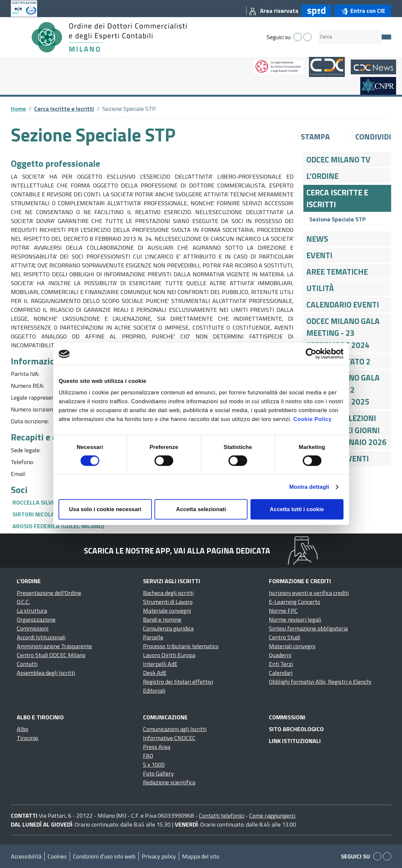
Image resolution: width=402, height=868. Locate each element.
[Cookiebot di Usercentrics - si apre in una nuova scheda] (315, 354)
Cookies (57, 856)
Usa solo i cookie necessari (105, 509)
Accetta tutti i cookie (297, 509)
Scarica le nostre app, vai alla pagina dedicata (177, 551)
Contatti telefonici (222, 816)
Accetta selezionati (201, 509)
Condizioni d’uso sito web (104, 856)
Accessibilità (26, 856)
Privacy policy (159, 856)
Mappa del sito (201, 856)
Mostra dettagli (309, 487)
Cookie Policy (312, 419)
